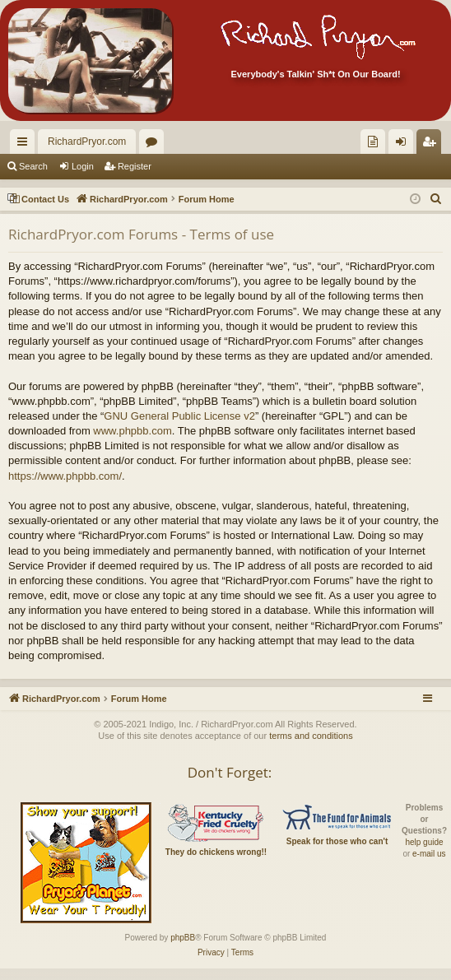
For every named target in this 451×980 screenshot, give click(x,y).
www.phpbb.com (132, 431)
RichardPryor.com (87, 142)
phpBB (183, 938)
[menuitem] (373, 142)
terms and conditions (311, 736)
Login (83, 166)
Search (33, 166)
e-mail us (429, 854)
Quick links (26, 145)
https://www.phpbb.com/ (65, 476)
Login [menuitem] (405, 145)
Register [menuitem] (432, 145)
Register (135, 166)
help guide (424, 842)
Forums (155, 145)
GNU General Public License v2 (179, 416)
